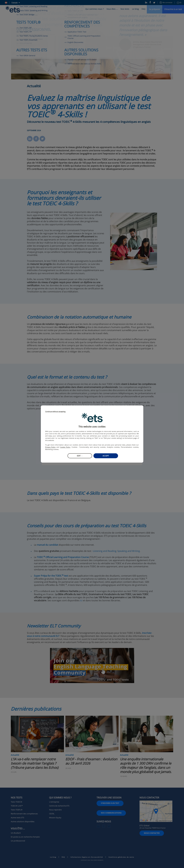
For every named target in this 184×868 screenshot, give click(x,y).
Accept (106, 456)
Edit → (80, 456)
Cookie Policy (65, 447)
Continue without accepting (55, 412)
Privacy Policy (50, 447)
